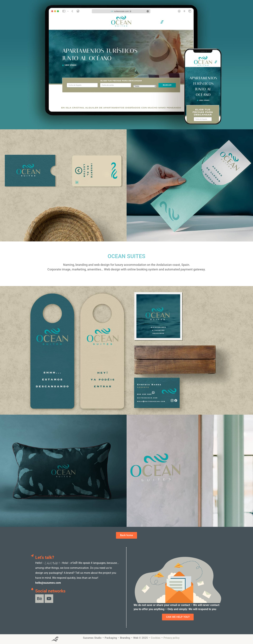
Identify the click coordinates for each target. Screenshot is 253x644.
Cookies (156, 638)
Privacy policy (171, 638)
